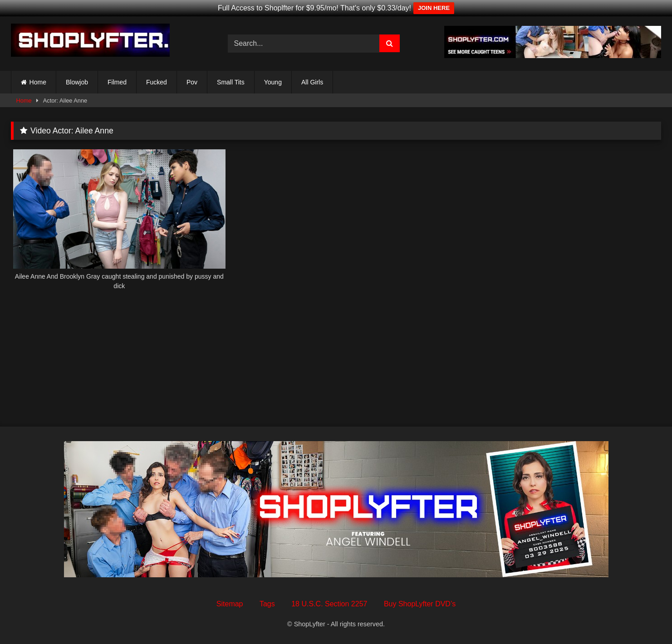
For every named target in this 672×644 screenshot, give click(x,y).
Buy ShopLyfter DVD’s (420, 604)
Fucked (157, 82)
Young (273, 82)
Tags (267, 604)
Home (38, 82)
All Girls (312, 82)
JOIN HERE (434, 8)
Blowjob (77, 82)
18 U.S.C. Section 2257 (329, 604)
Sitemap (230, 604)
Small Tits (231, 82)
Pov (192, 82)
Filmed (117, 82)
